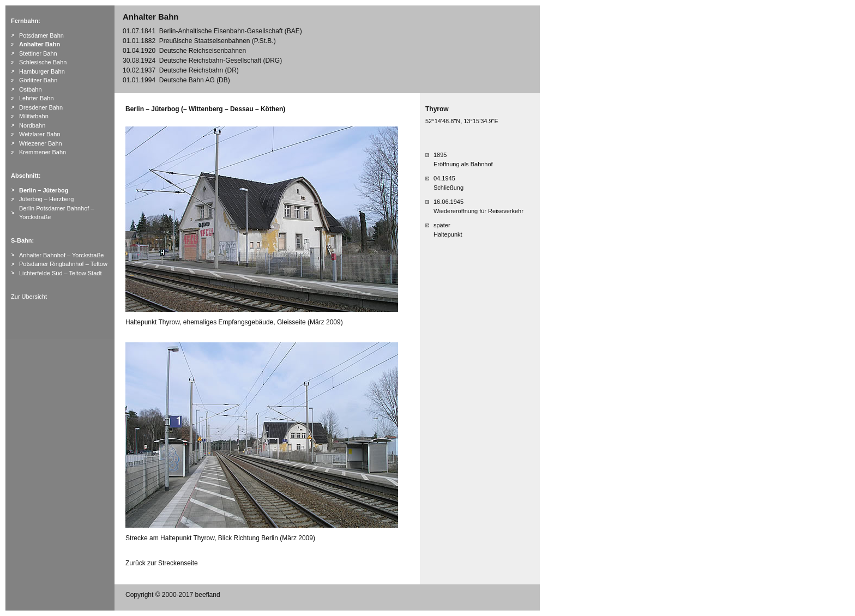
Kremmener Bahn (43, 152)
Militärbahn (34, 116)
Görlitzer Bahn (38, 80)
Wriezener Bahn (41, 143)
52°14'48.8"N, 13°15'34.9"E (462, 121)
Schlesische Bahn (43, 62)
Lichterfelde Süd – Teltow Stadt (60, 273)
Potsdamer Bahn (41, 35)
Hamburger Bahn (42, 71)
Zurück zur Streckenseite (162, 563)
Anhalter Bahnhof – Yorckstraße (61, 255)
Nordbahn (32, 125)
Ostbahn (31, 89)
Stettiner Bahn (38, 53)
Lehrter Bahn (37, 98)
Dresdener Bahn (41, 107)
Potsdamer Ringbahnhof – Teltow (63, 264)
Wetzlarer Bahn (40, 134)
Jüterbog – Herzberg (46, 199)
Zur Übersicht (29, 297)
